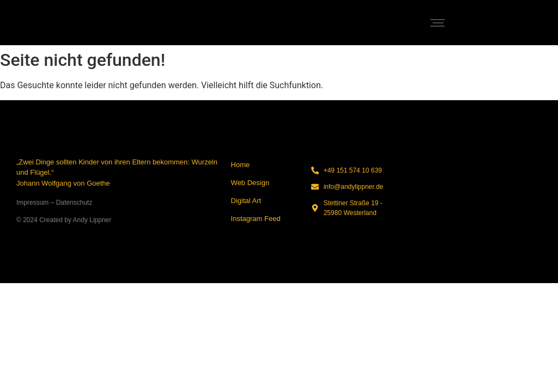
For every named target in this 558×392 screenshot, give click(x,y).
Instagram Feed (256, 219)
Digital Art (246, 201)
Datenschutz (74, 203)
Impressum (32, 203)
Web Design (250, 183)
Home (241, 165)
